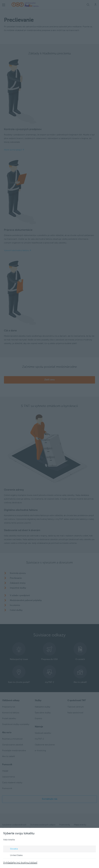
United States (14, 856)
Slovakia (11, 849)
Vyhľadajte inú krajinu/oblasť (20, 863)
